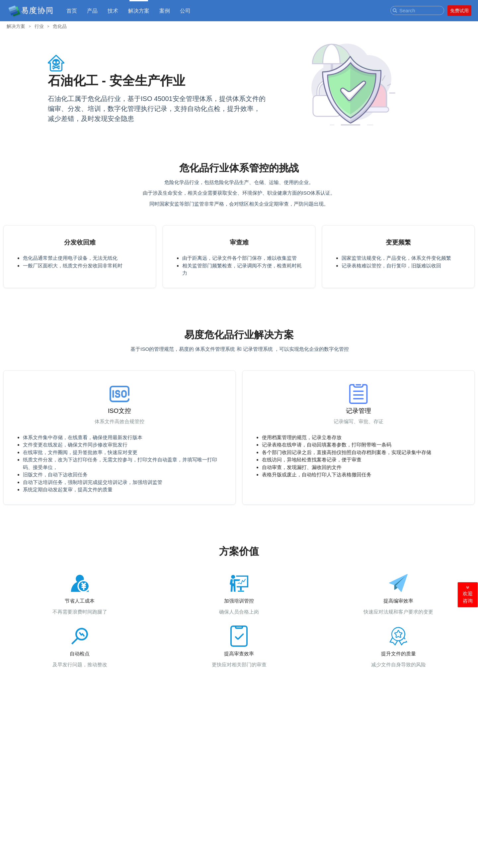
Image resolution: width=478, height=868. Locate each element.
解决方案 (139, 10)
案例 (165, 10)
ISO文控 (119, 411)
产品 (92, 10)
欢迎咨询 (468, 594)
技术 (113, 10)
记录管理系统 (258, 349)
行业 (39, 26)
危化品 (60, 26)
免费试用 (459, 11)
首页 (72, 10)
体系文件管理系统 (216, 349)
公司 (185, 10)
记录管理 (358, 411)
